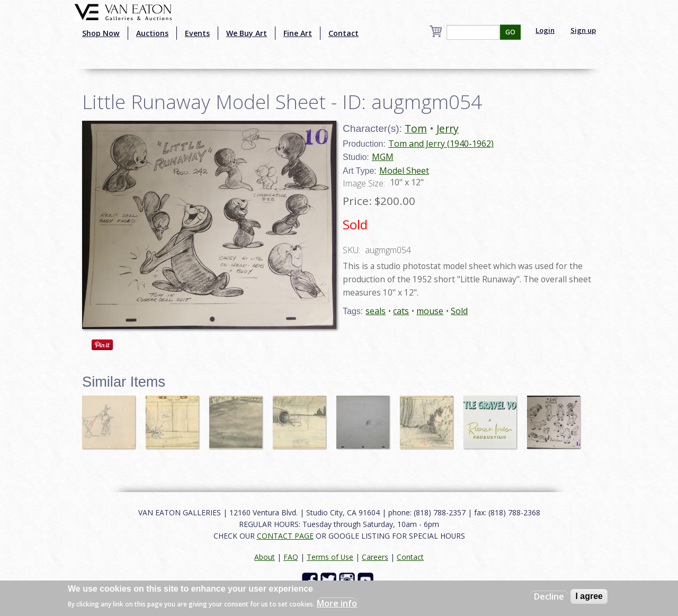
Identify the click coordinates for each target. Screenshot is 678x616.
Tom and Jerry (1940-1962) (441, 144)
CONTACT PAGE (285, 536)
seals (376, 311)
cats (401, 311)
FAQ (291, 557)
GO (510, 32)
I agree (589, 596)
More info (337, 603)
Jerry (448, 128)
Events (197, 33)
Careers (375, 557)
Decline (549, 596)
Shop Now (101, 33)
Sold (459, 311)
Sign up (583, 30)
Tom (416, 128)
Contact (344, 33)
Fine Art (298, 33)
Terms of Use (330, 557)
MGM (383, 157)
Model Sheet (404, 171)
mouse (430, 311)
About (265, 557)
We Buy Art (247, 33)
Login (545, 30)
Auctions (152, 33)
